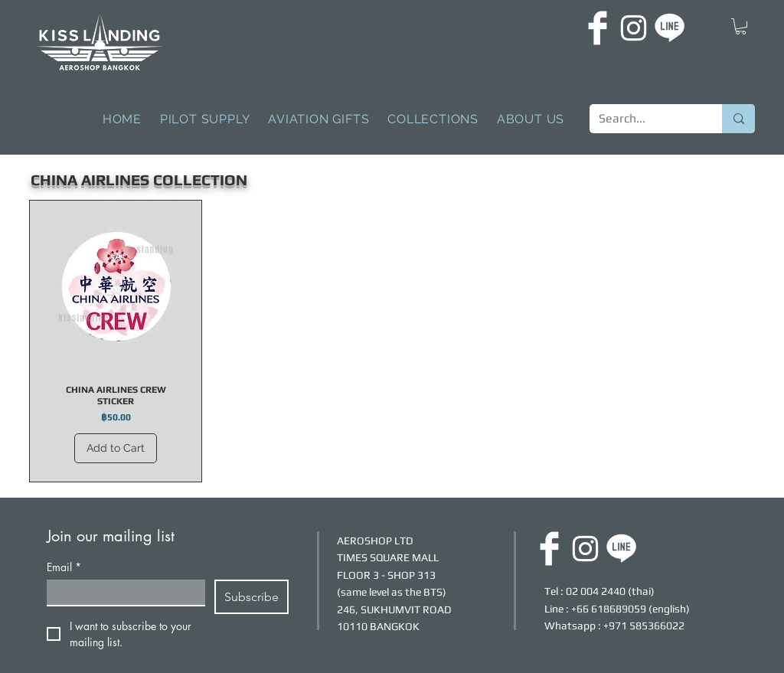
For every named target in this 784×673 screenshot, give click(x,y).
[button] (741, 26)
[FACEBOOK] (598, 28)
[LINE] (670, 28)
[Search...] (644, 119)
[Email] (121, 592)
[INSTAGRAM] (634, 28)
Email (64, 567)
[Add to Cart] (116, 448)
